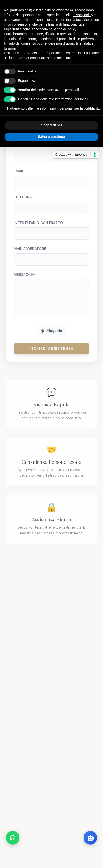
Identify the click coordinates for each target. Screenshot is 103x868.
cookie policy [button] (67, 29)
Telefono (23, 201)
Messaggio (24, 278)
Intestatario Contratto (38, 227)
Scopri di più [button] (51, 125)
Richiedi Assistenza (51, 352)
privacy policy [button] (83, 15)
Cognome (23, 149)
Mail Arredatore (30, 253)
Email (19, 175)
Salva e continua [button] (51, 137)
